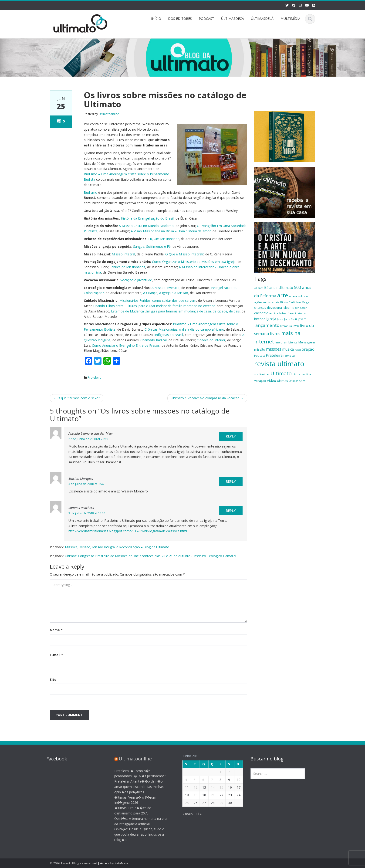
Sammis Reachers (81, 508)
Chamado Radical (154, 340)
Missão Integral (123, 254)
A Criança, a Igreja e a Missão (166, 293)
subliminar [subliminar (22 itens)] (262, 374)
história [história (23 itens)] (260, 319)
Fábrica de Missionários (127, 267)
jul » (195, 814)
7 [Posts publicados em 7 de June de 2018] (208, 780)
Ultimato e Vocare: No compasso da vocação (207, 398)
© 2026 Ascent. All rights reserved (73, 863)
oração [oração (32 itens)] (308, 349)
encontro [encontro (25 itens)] (261, 313)
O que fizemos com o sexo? (77, 398)
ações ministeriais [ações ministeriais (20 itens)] (267, 302)
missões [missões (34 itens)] (274, 349)
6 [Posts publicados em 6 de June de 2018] (199, 780)
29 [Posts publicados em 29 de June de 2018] (217, 803)
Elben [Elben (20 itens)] (287, 308)
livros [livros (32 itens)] (275, 334)
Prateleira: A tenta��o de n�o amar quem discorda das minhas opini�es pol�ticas (135, 787)
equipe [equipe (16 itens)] (274, 313)
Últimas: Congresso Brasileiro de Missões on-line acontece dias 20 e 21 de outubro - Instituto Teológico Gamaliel (150, 556)
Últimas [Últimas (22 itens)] (282, 381)
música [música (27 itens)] (288, 349)
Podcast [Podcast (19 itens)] (260, 356)
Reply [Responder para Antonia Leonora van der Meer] (231, 436)
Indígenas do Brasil (169, 335)
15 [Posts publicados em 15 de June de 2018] (217, 787)
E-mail (56, 655)
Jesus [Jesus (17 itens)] (280, 319)
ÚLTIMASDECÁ (233, 19)
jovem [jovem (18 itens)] (302, 319)
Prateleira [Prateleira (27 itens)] (274, 355)
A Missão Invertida (166, 288)
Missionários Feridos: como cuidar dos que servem (158, 300)
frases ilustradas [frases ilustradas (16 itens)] (297, 313)
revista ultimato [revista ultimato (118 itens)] (279, 364)
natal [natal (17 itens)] (298, 350)
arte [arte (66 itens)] (283, 295)
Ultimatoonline (109, 114)
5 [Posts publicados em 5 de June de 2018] (191, 780)
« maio (184, 814)
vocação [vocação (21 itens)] (260, 381)
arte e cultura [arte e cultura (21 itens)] (298, 296)
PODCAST (206, 19)
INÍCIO (156, 19)
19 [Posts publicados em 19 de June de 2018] (192, 795)
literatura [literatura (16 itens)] (286, 326)
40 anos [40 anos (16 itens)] (259, 288)
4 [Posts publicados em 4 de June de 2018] (182, 780)
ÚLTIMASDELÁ (262, 19)
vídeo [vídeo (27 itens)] (272, 380)
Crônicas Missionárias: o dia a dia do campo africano (184, 329)
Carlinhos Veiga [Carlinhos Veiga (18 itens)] (299, 302)
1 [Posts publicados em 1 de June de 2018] (216, 772)
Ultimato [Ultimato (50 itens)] (281, 373)
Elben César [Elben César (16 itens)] (300, 308)
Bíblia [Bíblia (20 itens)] (284, 302)
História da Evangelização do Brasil (147, 218)
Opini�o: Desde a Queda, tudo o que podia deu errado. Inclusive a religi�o (136, 834)
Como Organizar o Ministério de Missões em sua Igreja (194, 262)
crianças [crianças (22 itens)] (260, 308)
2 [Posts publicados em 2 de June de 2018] (225, 772)
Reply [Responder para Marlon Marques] (231, 481)
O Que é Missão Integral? (184, 254)
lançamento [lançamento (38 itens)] (267, 325)
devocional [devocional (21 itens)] (275, 308)
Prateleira (95, 377)
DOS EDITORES (180, 19)
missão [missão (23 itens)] (260, 349)
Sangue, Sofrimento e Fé (152, 246)
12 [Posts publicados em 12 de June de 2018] (192, 787)
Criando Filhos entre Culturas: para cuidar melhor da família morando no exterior (154, 306)
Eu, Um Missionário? (164, 239)
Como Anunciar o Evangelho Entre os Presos (126, 345)
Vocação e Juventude (136, 280)
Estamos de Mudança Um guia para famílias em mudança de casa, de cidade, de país (175, 311)
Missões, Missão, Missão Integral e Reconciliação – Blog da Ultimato (117, 547)
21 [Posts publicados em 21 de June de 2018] (209, 795)
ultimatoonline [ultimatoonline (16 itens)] (302, 374)
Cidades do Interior (211, 340)
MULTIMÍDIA (290, 19)
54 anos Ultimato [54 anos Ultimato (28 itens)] (279, 288)
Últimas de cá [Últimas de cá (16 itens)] (297, 381)
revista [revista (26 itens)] (289, 355)
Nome (56, 630)
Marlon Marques (81, 479)
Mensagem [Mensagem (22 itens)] (307, 342)
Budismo (91, 192)
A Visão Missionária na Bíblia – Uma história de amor (171, 231)
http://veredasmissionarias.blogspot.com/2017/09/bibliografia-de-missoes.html (128, 531)
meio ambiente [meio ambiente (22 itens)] (286, 342)
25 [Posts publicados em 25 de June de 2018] (183, 803)
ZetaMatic (122, 863)
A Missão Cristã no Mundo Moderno (146, 226)
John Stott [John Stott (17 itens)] (291, 319)
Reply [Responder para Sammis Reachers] (231, 510)
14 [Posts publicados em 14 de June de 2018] (209, 787)
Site (53, 680)
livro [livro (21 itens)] (296, 326)
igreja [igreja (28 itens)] (271, 319)
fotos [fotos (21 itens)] (283, 313)
